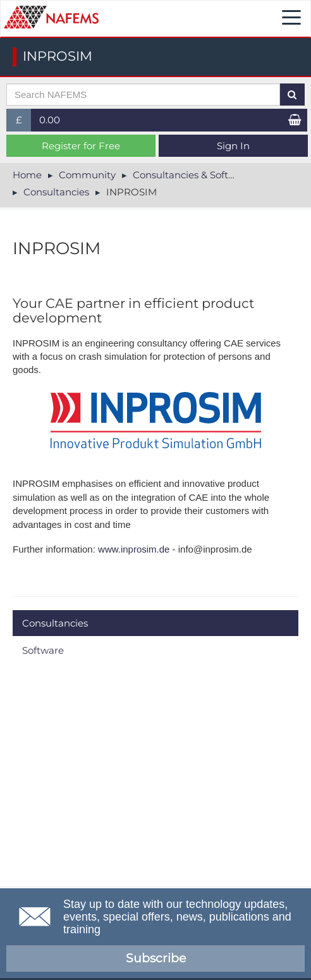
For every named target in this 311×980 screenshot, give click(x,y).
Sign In (233, 146)
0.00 (50, 120)
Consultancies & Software (192, 175)
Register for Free (81, 146)
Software (43, 650)
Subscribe (156, 958)
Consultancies (56, 192)
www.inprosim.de (134, 549)
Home (27, 175)
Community (87, 175)
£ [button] (24, 122)
